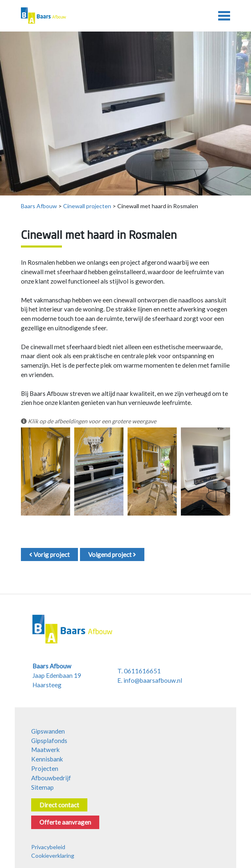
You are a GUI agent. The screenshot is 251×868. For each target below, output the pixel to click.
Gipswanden (48, 731)
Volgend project (112, 554)
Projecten (45, 768)
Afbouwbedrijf (51, 778)
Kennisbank (47, 759)
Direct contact (59, 805)
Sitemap (42, 787)
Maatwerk (46, 750)
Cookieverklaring (53, 856)
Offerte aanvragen (65, 822)
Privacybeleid (48, 847)
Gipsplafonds (49, 741)
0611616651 (142, 671)
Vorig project (49, 554)
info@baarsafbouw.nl (153, 680)
